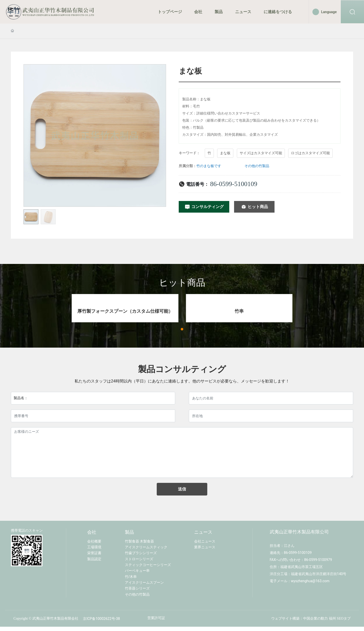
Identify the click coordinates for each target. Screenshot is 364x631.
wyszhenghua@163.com (310, 581)
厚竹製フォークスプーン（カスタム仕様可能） (125, 311)
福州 (332, 619)
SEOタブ (344, 619)
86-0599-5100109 (234, 184)
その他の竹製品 (257, 166)
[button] (182, 330)
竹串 (239, 311)
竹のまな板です (209, 166)
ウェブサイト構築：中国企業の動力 (300, 619)
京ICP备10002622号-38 (101, 619)
